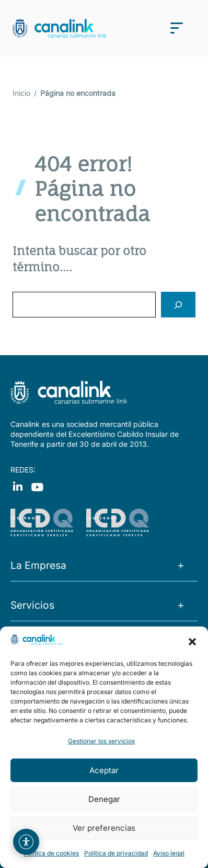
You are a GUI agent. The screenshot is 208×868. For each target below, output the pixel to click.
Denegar (104, 799)
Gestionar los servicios (101, 741)
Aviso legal (169, 853)
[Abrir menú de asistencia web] (26, 842)
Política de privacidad (116, 853)
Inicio (21, 93)
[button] (192, 642)
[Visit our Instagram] (37, 486)
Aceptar (104, 770)
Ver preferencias (104, 828)
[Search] (178, 305)
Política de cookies (51, 853)
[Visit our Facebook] (18, 486)
